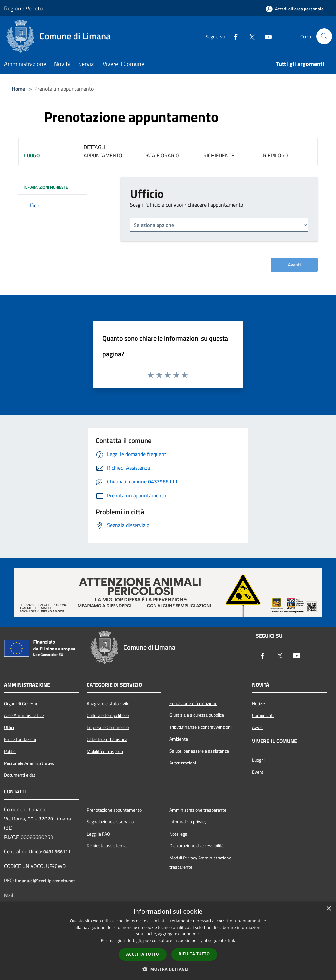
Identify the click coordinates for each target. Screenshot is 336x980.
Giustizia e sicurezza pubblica (197, 715)
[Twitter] (249, 36)
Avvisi (258, 727)
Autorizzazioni (183, 763)
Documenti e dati (20, 775)
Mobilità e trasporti (105, 751)
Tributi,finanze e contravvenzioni (200, 727)
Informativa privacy (188, 822)
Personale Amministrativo (29, 763)
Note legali (179, 834)
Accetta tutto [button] (143, 954)
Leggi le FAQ (98, 834)
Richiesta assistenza (107, 846)
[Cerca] (324, 36)
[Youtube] (266, 36)
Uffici (9, 727)
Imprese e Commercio (108, 727)
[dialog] (168, 941)
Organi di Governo (21, 704)
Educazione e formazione (193, 703)
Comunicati (263, 715)
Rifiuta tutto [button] (194, 954)
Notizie (259, 704)
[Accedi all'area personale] (295, 9)
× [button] (329, 909)
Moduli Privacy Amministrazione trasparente (200, 862)
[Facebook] (233, 36)
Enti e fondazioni (20, 739)
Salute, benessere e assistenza (199, 751)
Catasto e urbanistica (107, 739)
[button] (168, 969)
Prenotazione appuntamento (114, 810)
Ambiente (179, 739)
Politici (10, 751)
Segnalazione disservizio (110, 822)
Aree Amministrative (24, 715)
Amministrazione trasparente (198, 810)
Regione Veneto (23, 8)
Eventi (258, 772)
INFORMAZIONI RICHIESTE (46, 187)
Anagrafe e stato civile (108, 704)
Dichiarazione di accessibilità (197, 846)
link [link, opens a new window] (232, 941)
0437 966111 (57, 852)
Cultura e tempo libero (108, 715)
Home (18, 89)
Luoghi (258, 760)
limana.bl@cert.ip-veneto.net (45, 881)
